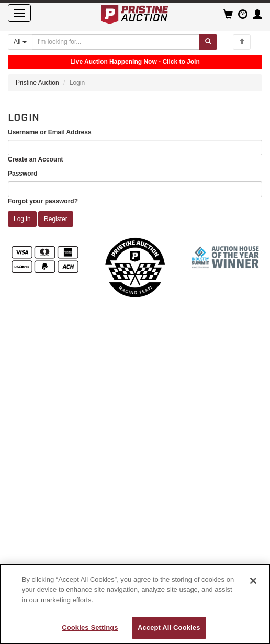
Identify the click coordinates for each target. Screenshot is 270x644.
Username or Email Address (50, 132)
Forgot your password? (43, 201)
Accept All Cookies (169, 628)
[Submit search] (208, 42)
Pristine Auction (37, 83)
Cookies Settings (90, 628)
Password (23, 174)
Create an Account (36, 159)
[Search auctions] (116, 42)
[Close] (253, 581)
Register (56, 219)
